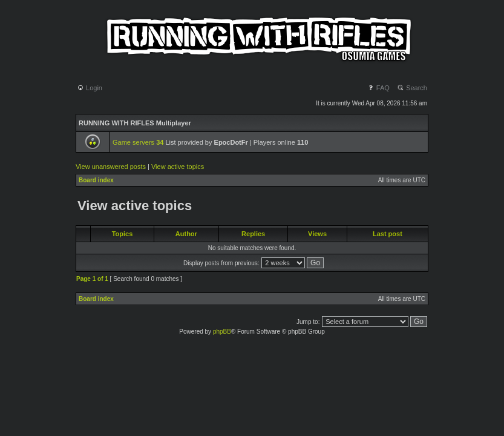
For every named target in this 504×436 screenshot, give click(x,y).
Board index (96, 180)
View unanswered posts (111, 167)
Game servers (138, 142)
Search (412, 88)
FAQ (378, 88)
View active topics (178, 167)
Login (90, 88)
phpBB (222, 332)
